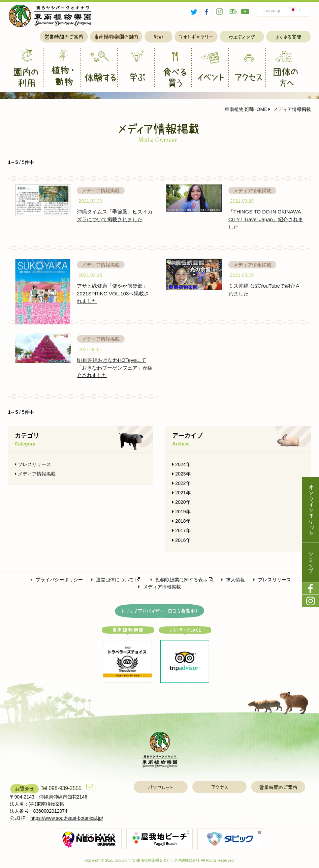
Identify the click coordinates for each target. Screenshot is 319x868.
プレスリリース (33, 464)
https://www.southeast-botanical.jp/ (67, 818)
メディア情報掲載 (35, 474)
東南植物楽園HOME (246, 109)
